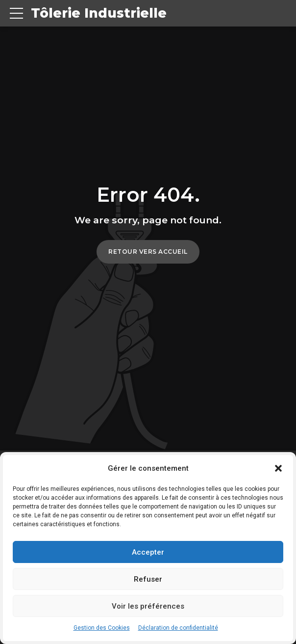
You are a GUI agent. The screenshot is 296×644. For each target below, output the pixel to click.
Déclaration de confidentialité (178, 628)
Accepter (148, 552)
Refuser (148, 579)
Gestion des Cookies (102, 628)
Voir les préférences (148, 606)
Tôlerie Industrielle (100, 13)
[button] (278, 468)
